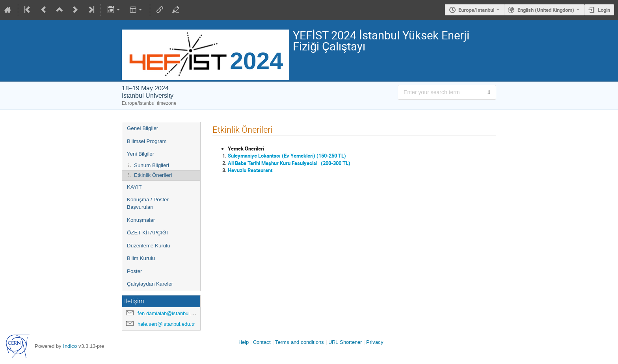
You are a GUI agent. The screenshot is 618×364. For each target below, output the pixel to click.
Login (604, 10)
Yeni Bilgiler (141, 154)
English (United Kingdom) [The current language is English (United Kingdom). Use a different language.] (546, 10)
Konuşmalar (141, 220)
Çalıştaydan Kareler (150, 284)
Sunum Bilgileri (152, 165)
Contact (262, 342)
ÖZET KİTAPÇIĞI (147, 233)
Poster (135, 271)
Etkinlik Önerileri (153, 175)
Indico (70, 346)
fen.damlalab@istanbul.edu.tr (171, 313)
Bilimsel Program (147, 141)
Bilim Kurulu (141, 258)
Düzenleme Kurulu (149, 246)
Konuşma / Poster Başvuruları (148, 203)
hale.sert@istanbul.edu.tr (166, 324)
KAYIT (134, 187)
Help (244, 342)
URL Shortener (345, 342)
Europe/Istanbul (476, 10)
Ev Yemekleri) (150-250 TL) (315, 156)
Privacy (375, 342)
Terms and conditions (300, 342)
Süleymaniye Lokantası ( (256, 156)
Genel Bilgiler (142, 128)
